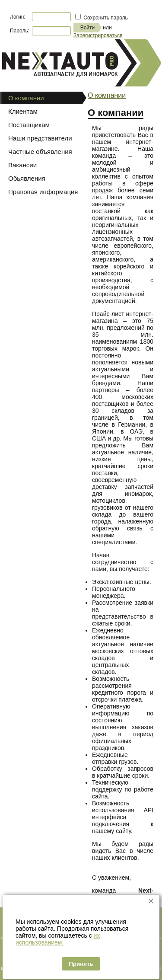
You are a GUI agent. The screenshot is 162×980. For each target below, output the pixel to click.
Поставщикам (29, 125)
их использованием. (58, 939)
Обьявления (27, 178)
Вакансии (22, 165)
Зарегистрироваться (98, 35)
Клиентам (23, 111)
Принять (81, 964)
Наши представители (40, 138)
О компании (107, 95)
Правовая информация (43, 192)
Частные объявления (40, 152)
